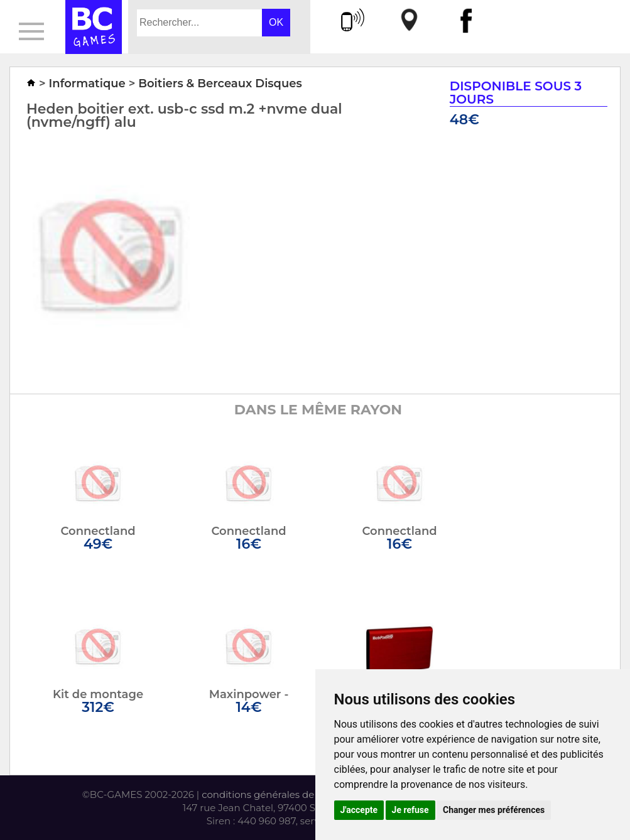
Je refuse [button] (410, 810)
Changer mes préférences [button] (494, 810)
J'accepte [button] (359, 810)
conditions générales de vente (272, 794)
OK (276, 22)
